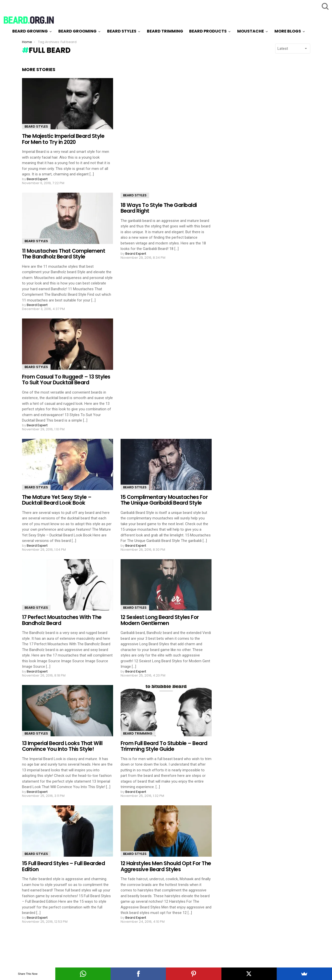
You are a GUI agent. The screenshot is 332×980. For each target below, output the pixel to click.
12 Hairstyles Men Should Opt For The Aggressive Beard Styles (166, 866)
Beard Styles (122, 31)
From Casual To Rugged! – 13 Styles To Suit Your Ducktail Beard (66, 380)
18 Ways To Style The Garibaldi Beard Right (159, 208)
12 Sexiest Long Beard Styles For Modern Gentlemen (160, 620)
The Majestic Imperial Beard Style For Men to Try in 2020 (63, 139)
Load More (117, 942)
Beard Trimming (165, 31)
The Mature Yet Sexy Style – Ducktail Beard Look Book (57, 500)
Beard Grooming (77, 31)
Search (324, 6)
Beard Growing (30, 31)
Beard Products (208, 31)
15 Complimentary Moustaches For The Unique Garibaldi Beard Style (164, 500)
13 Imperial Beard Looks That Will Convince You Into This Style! (62, 746)
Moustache (251, 31)
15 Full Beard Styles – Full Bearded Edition (64, 866)
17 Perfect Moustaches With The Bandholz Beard (62, 620)
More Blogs (288, 31)
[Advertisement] (264, 142)
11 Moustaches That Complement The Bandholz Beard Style (64, 254)
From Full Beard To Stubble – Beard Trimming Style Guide (164, 746)
